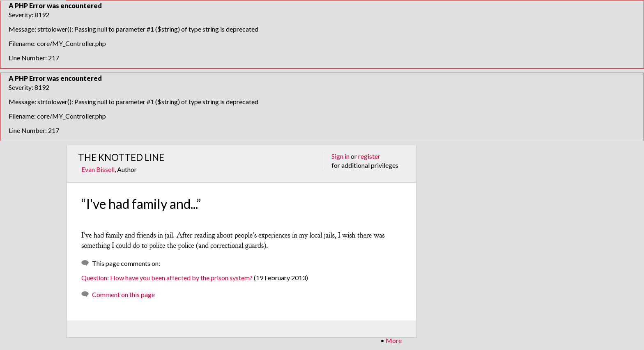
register (369, 156)
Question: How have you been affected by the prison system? (167, 278)
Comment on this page (123, 294)
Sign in (340, 156)
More (394, 340)
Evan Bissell (98, 169)
